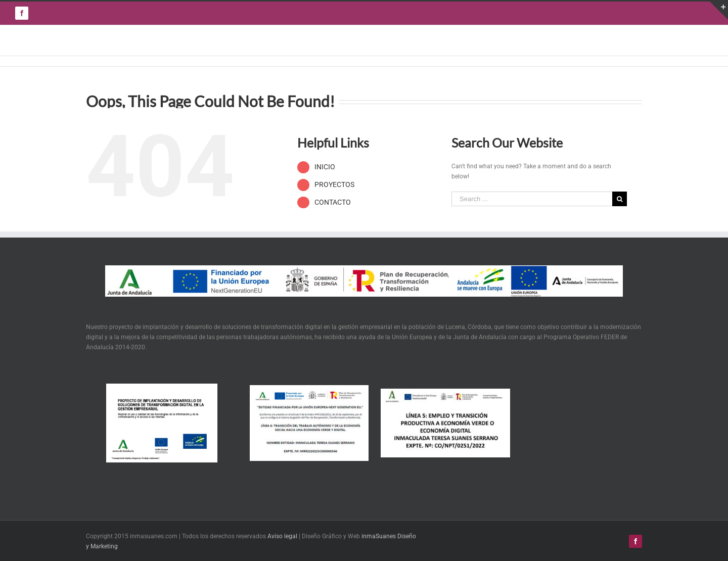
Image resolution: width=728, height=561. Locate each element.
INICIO (325, 167)
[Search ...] (532, 199)
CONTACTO (333, 202)
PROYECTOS (334, 184)
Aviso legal (282, 536)
